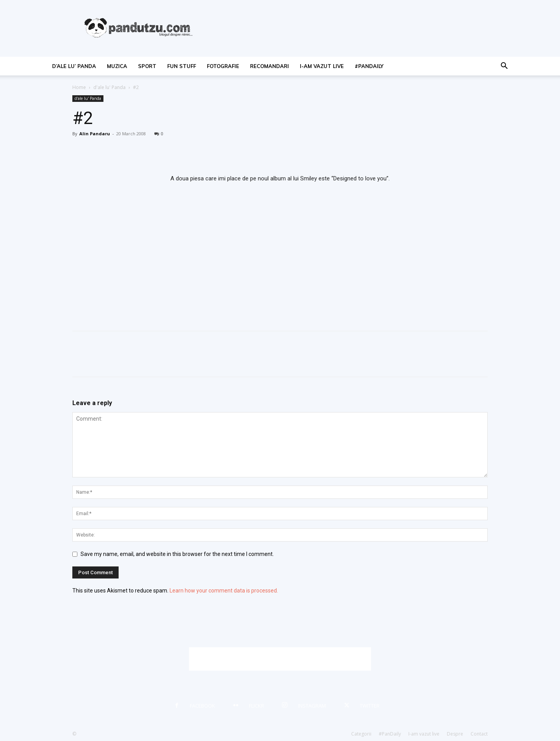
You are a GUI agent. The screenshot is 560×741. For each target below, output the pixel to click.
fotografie (223, 66)
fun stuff (182, 66)
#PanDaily (369, 66)
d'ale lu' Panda (109, 87)
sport (147, 66)
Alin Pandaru (95, 134)
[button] (504, 67)
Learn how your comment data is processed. (224, 591)
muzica (117, 66)
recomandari (269, 66)
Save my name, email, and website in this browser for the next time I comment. (177, 554)
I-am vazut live (322, 66)
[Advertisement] (280, 659)
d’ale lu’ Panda (74, 66)
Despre (455, 734)
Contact (479, 734)
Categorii (361, 734)
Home (79, 87)
